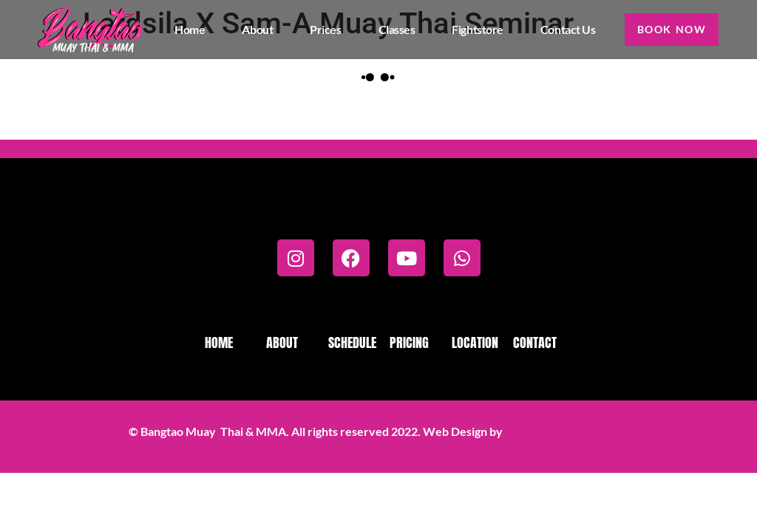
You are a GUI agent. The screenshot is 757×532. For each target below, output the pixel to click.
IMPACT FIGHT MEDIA (567, 431)
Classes (392, 29)
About (253, 29)
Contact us (563, 29)
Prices (320, 29)
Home (184, 29)
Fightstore (472, 29)
